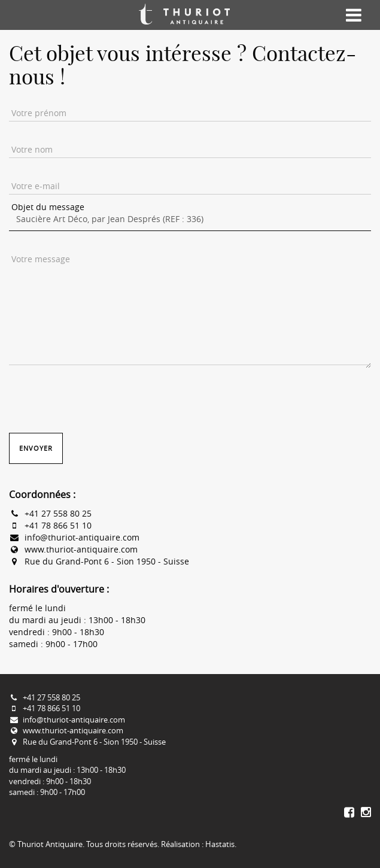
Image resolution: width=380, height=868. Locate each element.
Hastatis (220, 844)
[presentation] (100, 397)
